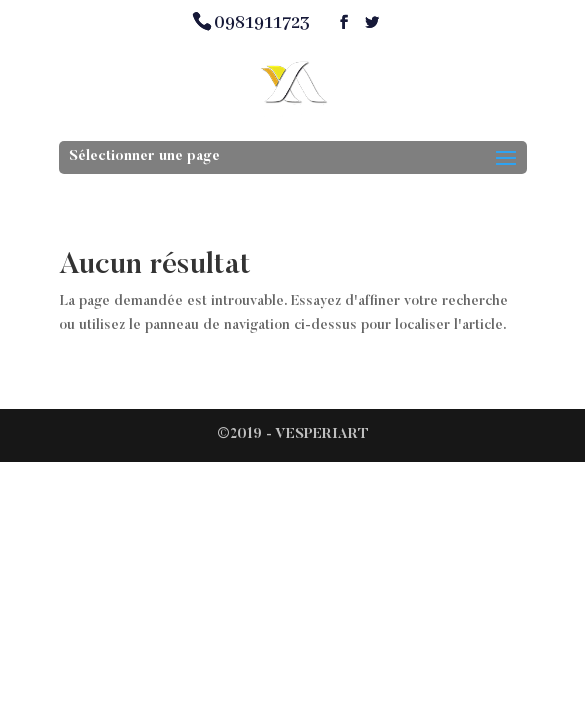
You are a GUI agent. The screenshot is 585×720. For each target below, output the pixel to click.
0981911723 (262, 23)
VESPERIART (322, 435)
